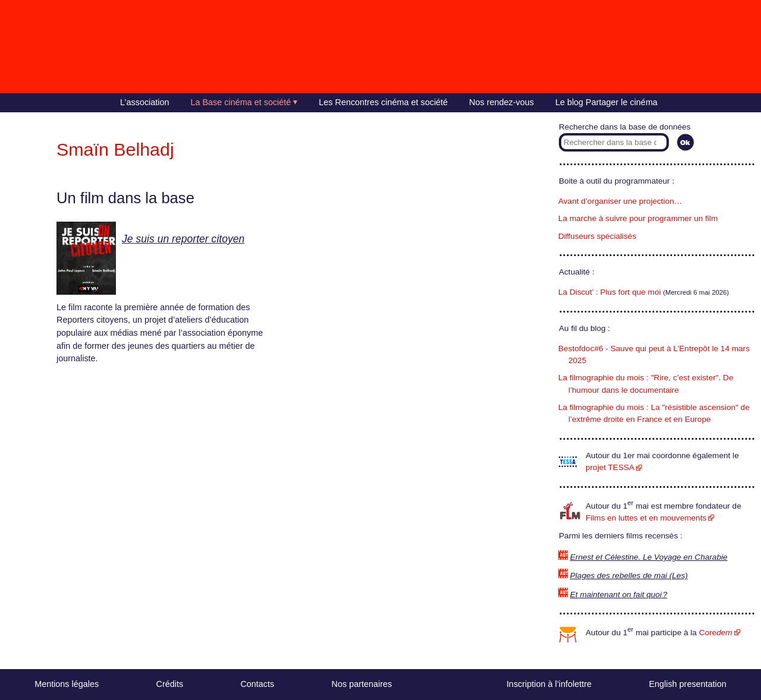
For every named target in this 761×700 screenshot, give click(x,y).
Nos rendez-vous (501, 102)
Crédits (170, 684)
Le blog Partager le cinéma (606, 102)
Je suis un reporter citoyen (183, 239)
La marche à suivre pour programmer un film (638, 218)
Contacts (257, 684)
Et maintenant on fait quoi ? (619, 595)
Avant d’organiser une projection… (620, 201)
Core (716, 633)
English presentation (687, 684)
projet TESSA (610, 467)
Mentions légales (67, 684)
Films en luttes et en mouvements (646, 518)
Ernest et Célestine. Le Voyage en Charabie (649, 557)
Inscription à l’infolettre (549, 684)
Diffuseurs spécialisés (597, 236)
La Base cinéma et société (241, 102)
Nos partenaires (362, 684)
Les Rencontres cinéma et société (383, 102)
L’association (144, 102)
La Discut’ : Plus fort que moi (610, 292)
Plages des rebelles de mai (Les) (629, 576)
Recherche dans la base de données (625, 127)
